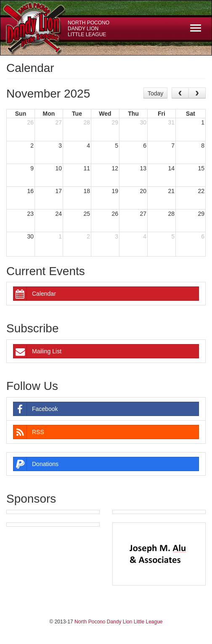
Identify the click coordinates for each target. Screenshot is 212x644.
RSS (29, 432)
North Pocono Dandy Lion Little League (89, 29)
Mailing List (37, 351)
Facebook (36, 409)
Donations (36, 464)
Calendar (35, 294)
